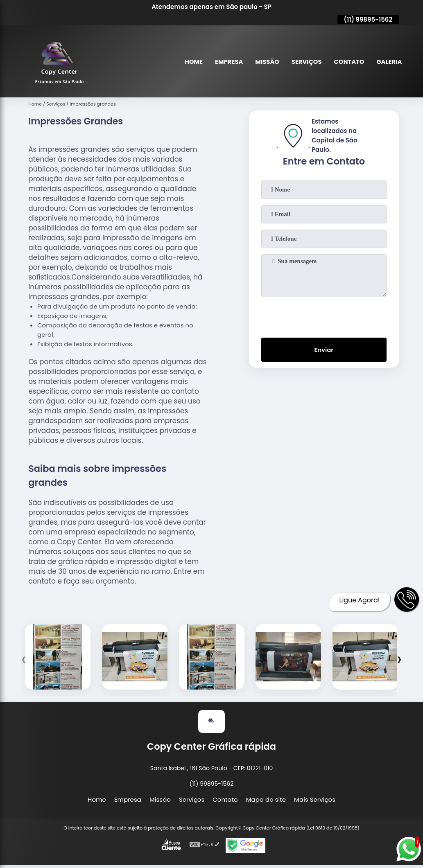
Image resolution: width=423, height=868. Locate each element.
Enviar (324, 350)
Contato (348, 62)
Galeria (389, 62)
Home (191, 62)
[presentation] (324, 316)
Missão (266, 62)
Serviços (305, 62)
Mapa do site (266, 799)
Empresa (227, 62)
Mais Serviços (315, 799)
